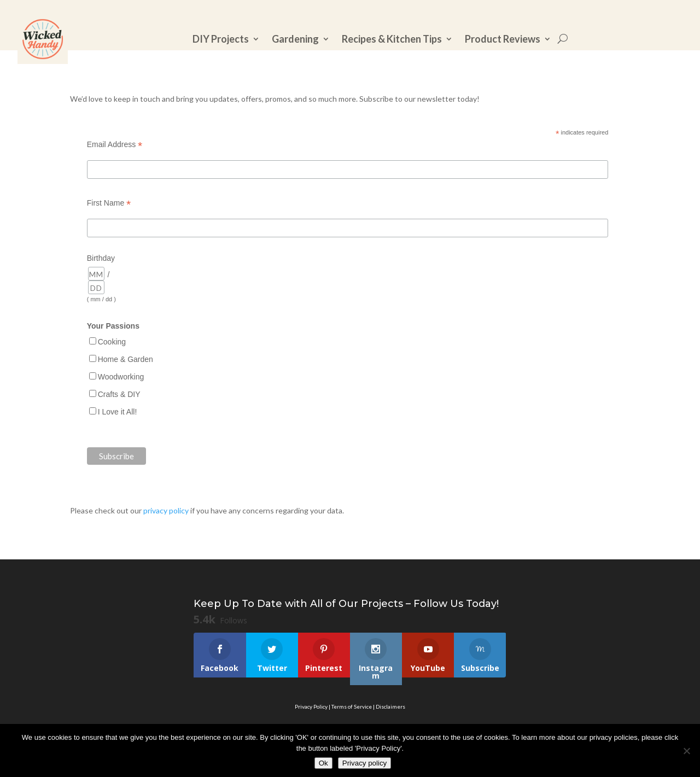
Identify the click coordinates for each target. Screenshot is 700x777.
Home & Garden (126, 359)
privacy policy (166, 510)
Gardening (295, 39)
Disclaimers (390, 706)
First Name (109, 203)
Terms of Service (352, 706)
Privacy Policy (311, 706)
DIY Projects (221, 39)
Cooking (112, 342)
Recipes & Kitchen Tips (392, 39)
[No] (686, 751)
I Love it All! (118, 412)
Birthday (101, 258)
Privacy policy (364, 763)
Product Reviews (503, 39)
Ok (323, 763)
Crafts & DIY (119, 394)
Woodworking (121, 377)
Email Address (115, 145)
